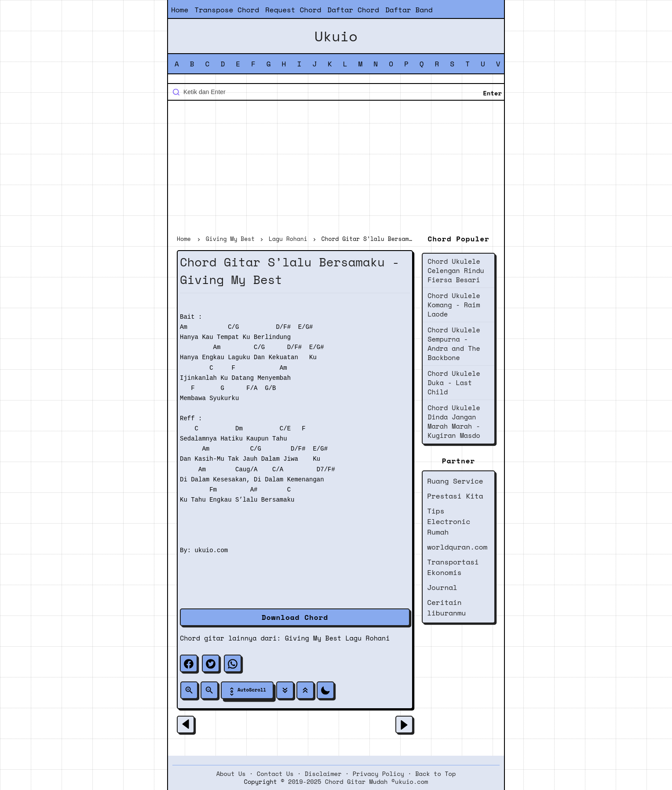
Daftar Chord (353, 10)
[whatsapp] (233, 663)
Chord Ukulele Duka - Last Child (454, 382)
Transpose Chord (227, 10)
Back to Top (435, 774)
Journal (442, 587)
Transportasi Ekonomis (453, 567)
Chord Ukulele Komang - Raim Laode (454, 305)
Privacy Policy (378, 774)
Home (180, 10)
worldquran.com (457, 547)
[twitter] (211, 663)
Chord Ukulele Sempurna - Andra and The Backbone (454, 344)
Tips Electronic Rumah (449, 521)
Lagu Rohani (367, 638)
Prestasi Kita (455, 496)
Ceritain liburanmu (446, 608)
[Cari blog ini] (336, 92)
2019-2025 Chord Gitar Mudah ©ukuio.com (358, 782)
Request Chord (293, 10)
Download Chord (295, 617)
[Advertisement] (336, 169)
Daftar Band (409, 10)
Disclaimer (323, 774)
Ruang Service (455, 481)
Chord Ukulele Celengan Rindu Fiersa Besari (456, 270)
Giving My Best (313, 638)
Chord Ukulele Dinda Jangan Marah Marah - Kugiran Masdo (454, 421)
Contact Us (275, 774)
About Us (231, 774)
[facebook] (189, 663)
